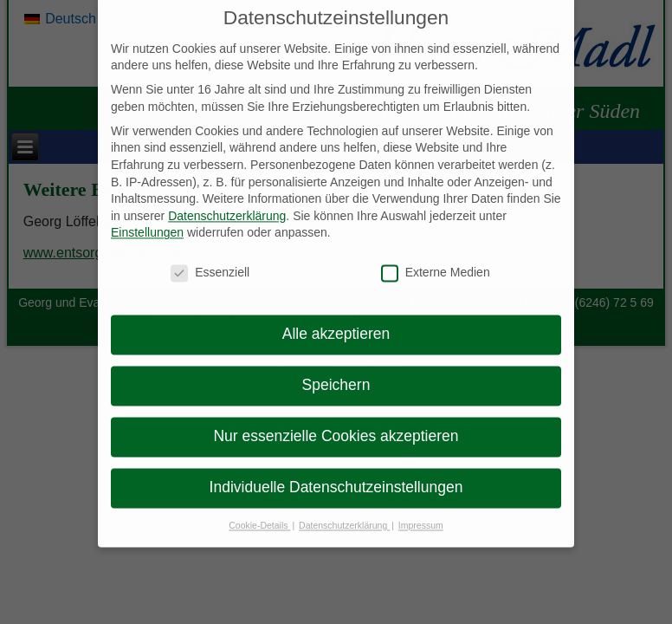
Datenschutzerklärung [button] (344, 515)
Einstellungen (147, 223)
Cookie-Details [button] (259, 515)
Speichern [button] (336, 375)
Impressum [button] (421, 515)
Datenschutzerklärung (227, 205)
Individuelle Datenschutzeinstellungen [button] (336, 478)
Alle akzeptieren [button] (336, 324)
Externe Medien (436, 263)
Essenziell (210, 263)
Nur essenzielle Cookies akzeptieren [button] (336, 426)
